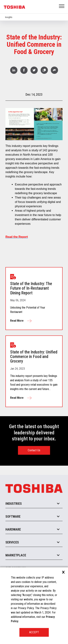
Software (13, 516)
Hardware (13, 529)
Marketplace (16, 555)
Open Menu (62, 6)
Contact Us (34, 450)
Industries (14, 504)
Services (12, 542)
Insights (9, 17)
